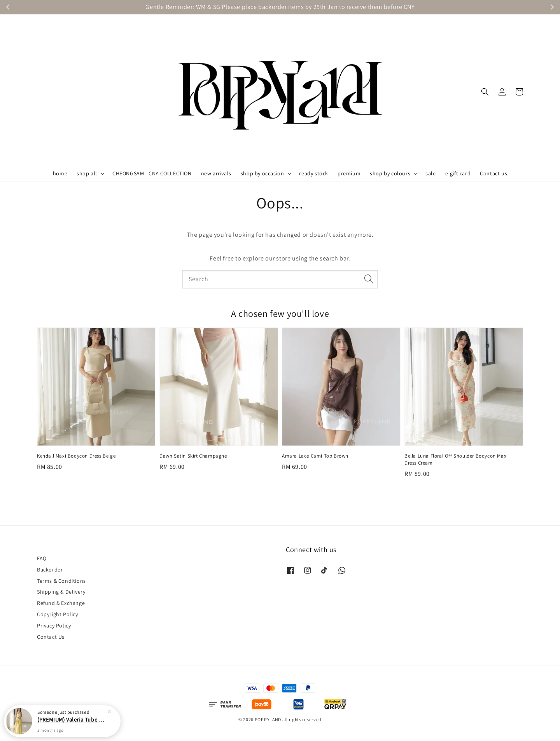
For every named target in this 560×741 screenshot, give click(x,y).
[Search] (369, 279)
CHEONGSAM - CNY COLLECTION (152, 173)
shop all (87, 173)
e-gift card (458, 173)
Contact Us (51, 637)
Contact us (493, 173)
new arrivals (216, 173)
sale (430, 173)
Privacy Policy (54, 626)
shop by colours (390, 173)
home (60, 173)
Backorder (50, 570)
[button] (485, 92)
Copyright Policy (58, 614)
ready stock (314, 173)
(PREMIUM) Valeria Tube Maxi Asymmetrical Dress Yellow (72, 721)
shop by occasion (262, 173)
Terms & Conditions (61, 581)
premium (349, 173)
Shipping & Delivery (61, 592)
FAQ (42, 558)
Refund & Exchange (61, 603)
